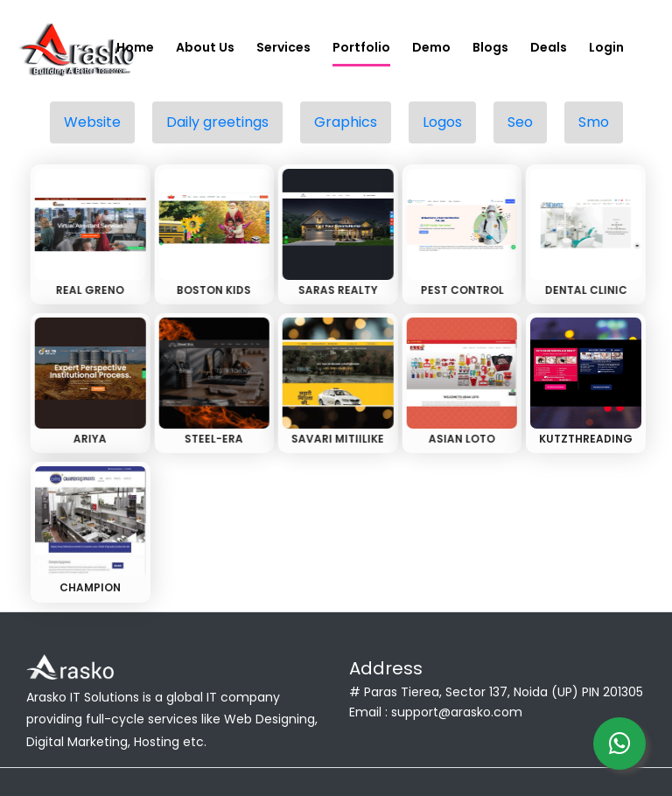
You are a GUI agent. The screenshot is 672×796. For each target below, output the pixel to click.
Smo (594, 122)
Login (606, 47)
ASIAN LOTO (460, 439)
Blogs (490, 47)
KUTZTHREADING (586, 439)
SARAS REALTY (336, 290)
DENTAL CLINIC (584, 290)
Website (92, 122)
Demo (431, 47)
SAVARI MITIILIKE (336, 439)
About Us (205, 47)
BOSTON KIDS (212, 290)
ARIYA (88, 439)
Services (283, 47)
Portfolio (361, 47)
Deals (549, 47)
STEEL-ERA (212, 439)
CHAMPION (90, 587)
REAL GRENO (88, 290)
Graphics (346, 122)
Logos (442, 122)
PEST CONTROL (460, 290)
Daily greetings (217, 122)
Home (135, 47)
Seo (520, 122)
